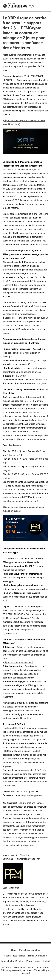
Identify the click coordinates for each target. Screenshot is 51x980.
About (14, 950)
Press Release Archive (30, 950)
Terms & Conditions (37, 956)
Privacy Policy (33, 961)
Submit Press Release (15, 956)
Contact (46, 961)
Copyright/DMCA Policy (12, 961)
